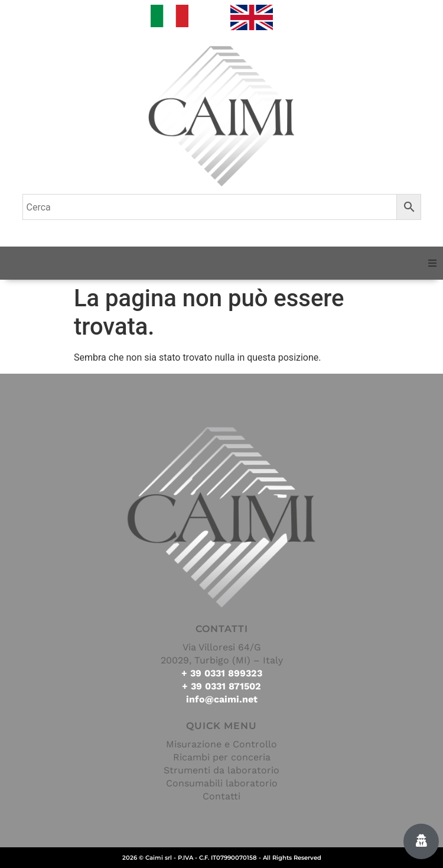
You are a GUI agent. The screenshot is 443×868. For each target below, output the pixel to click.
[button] (432, 263)
